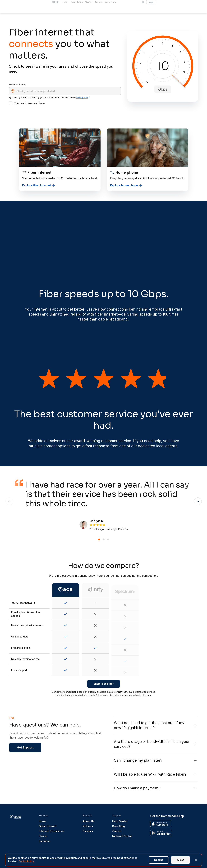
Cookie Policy (26, 862)
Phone (43, 836)
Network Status (122, 836)
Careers (88, 831)
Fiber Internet (48, 826)
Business (44, 841)
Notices (88, 826)
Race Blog (119, 826)
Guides (117, 831)
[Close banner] (196, 860)
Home (43, 821)
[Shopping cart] (177, 7)
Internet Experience (52, 831)
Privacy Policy (83, 97)
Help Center (120, 821)
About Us (88, 821)
